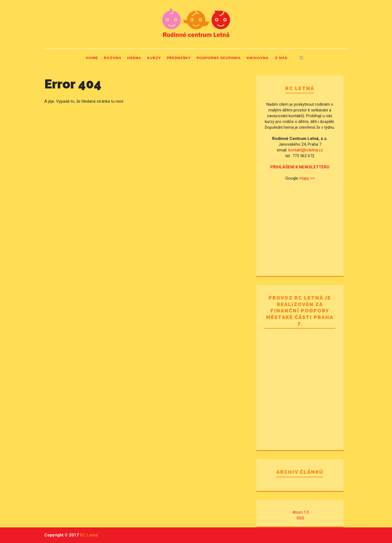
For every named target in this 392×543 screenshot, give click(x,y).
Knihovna (258, 58)
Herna (134, 58)
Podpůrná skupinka (219, 58)
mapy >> (307, 178)
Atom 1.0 (301, 512)
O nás (281, 58)
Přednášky (179, 58)
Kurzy (154, 58)
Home (92, 58)
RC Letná (89, 535)
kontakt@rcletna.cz (306, 150)
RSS (300, 518)
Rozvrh (113, 58)
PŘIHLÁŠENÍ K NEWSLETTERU (300, 167)
